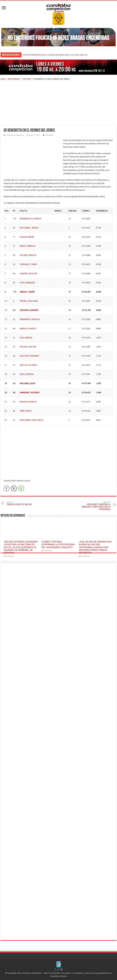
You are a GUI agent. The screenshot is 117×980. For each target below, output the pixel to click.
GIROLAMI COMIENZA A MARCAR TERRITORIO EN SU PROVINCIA (95, 506)
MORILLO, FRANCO (28, 328)
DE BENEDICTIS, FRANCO (31, 219)
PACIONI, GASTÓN (28, 347)
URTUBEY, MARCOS (28, 255)
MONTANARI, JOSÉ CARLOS (32, 420)
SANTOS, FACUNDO (28, 365)
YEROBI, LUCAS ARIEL (29, 301)
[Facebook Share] (7, 488)
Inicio (3, 79)
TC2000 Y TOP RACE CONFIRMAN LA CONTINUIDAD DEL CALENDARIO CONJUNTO (58, 544)
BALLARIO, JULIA (27, 383)
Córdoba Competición (15, 135)
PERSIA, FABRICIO (27, 246)
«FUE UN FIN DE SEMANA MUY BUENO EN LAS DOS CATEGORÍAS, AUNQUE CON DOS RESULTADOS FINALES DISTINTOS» (95, 547)
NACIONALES (14, 79)
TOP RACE (27, 79)
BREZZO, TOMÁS (27, 292)
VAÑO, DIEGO (26, 411)
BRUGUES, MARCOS (28, 402)
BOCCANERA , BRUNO (29, 228)
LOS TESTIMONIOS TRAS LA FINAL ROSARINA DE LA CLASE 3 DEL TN (55, 55)
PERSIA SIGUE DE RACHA (22, 503)
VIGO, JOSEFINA (27, 374)
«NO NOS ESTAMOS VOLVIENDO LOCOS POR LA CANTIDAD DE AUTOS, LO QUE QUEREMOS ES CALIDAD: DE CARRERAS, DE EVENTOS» (21, 547)
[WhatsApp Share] (21, 488)
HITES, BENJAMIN (27, 283)
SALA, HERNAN (26, 338)
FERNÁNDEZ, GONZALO (30, 319)
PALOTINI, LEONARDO (29, 356)
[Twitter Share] (14, 488)
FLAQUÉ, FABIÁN (27, 237)
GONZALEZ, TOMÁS (28, 264)
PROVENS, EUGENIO (29, 310)
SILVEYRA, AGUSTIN (28, 273)
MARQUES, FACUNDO (29, 393)
